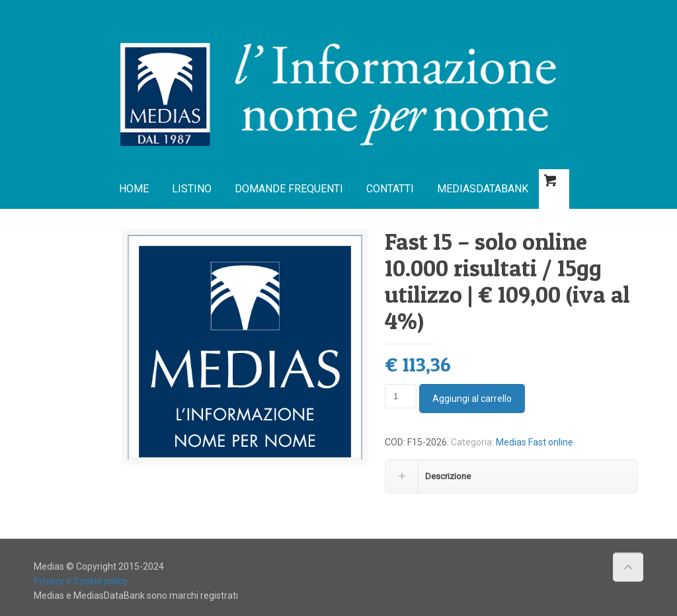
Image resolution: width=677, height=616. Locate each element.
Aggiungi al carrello (472, 399)
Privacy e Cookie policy (81, 581)
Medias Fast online (535, 442)
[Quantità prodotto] (400, 396)
